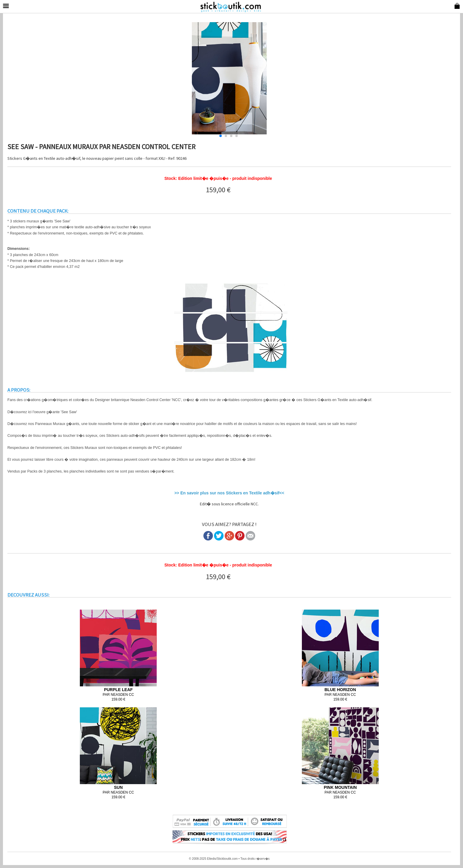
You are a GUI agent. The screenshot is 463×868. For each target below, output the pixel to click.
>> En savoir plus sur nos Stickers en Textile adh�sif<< (229, 493)
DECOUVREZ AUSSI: (28, 595)
